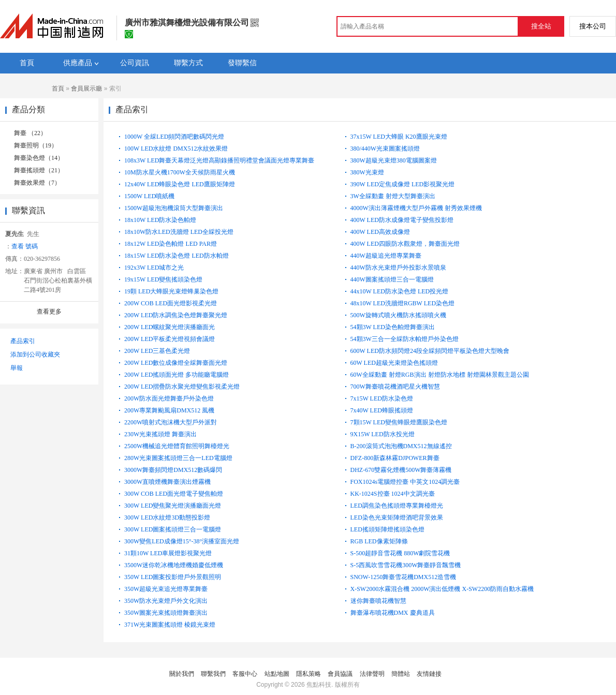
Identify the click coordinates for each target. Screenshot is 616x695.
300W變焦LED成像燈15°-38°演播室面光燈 (182, 541)
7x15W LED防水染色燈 (382, 398)
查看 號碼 (25, 246)
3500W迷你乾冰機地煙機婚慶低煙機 (174, 565)
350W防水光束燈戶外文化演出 (166, 601)
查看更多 (49, 312)
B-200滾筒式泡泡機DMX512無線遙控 (401, 446)
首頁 (58, 88)
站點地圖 (277, 674)
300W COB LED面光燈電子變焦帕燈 (174, 494)
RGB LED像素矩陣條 (379, 541)
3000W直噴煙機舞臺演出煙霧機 (167, 482)
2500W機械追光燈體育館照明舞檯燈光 (177, 446)
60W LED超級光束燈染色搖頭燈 (394, 363)
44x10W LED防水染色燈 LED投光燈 (400, 291)
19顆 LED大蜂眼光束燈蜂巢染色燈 (171, 291)
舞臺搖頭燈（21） (39, 170)
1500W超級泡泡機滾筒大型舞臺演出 (174, 208)
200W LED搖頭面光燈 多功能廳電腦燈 (177, 375)
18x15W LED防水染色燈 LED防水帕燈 (177, 256)
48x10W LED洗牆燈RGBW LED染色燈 (403, 303)
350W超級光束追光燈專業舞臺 (166, 589)
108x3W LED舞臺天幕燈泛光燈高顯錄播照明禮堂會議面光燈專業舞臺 (219, 160)
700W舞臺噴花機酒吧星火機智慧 (395, 387)
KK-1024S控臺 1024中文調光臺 (393, 494)
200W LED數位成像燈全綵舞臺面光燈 (176, 363)
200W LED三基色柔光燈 (157, 351)
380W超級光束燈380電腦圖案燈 (394, 160)
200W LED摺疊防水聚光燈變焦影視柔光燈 (182, 387)
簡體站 (401, 674)
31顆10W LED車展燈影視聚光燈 (168, 553)
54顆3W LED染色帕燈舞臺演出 (393, 327)
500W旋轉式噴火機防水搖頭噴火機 (398, 315)
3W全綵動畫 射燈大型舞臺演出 (393, 196)
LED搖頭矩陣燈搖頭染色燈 (387, 529)
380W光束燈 (367, 172)
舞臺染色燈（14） (39, 158)
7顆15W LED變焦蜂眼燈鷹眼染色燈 (399, 422)
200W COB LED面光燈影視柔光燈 (171, 303)
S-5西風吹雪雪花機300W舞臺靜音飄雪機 (406, 565)
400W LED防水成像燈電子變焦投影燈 (402, 220)
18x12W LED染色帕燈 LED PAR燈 (171, 244)
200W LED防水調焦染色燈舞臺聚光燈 (176, 315)
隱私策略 (309, 674)
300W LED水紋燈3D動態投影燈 (167, 517)
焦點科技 (319, 685)
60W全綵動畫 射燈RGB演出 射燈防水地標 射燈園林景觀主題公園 (440, 375)
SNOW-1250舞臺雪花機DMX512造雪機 (404, 577)
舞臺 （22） (30, 133)
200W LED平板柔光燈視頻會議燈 (170, 339)
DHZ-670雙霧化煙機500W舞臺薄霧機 (401, 470)
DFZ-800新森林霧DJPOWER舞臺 (395, 458)
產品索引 (23, 341)
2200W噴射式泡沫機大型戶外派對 (171, 422)
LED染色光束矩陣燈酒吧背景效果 (397, 517)
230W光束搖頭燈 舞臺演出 (160, 434)
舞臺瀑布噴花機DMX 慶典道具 (393, 613)
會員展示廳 (86, 88)
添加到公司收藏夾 (35, 354)
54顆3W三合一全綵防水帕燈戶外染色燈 (405, 339)
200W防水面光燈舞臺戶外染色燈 (169, 398)
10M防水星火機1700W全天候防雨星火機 (180, 172)
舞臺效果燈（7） (37, 183)
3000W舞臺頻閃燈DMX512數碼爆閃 (173, 470)
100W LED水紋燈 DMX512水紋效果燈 (176, 149)
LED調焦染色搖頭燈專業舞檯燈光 (397, 506)
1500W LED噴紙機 (149, 196)
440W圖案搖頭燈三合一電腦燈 (392, 279)
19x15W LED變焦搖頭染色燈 (163, 279)
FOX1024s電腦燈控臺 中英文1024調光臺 (405, 482)
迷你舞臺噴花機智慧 (378, 601)
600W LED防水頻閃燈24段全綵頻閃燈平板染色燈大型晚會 (430, 351)
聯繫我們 (213, 674)
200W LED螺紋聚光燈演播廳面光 (170, 327)
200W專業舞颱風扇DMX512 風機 (169, 410)
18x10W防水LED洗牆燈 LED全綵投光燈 (179, 232)
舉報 (17, 368)
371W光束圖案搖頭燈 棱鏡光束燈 (170, 625)
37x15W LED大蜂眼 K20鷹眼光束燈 (399, 137)
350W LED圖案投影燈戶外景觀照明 (173, 577)
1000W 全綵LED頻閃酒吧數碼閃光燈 (174, 137)
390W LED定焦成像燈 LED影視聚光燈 (403, 184)
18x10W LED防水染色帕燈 (160, 220)
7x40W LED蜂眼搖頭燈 (382, 410)
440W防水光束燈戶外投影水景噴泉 (398, 268)
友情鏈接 (429, 674)
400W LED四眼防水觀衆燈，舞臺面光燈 (405, 244)
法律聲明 (372, 674)
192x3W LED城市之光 (154, 268)
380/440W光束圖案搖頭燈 (385, 149)
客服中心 (245, 674)
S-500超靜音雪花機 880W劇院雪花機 (400, 553)
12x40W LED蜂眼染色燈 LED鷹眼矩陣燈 (180, 184)
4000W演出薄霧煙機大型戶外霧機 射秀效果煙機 (416, 208)
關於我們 (182, 674)
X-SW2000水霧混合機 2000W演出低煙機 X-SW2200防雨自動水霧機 (442, 589)
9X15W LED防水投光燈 (383, 434)
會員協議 (340, 674)
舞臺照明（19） (36, 145)
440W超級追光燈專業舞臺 (386, 256)
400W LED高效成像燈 (380, 232)
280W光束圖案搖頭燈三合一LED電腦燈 (178, 458)
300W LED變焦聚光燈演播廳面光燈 (173, 506)
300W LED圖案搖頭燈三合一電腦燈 (173, 529)
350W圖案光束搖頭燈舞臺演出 (166, 613)
